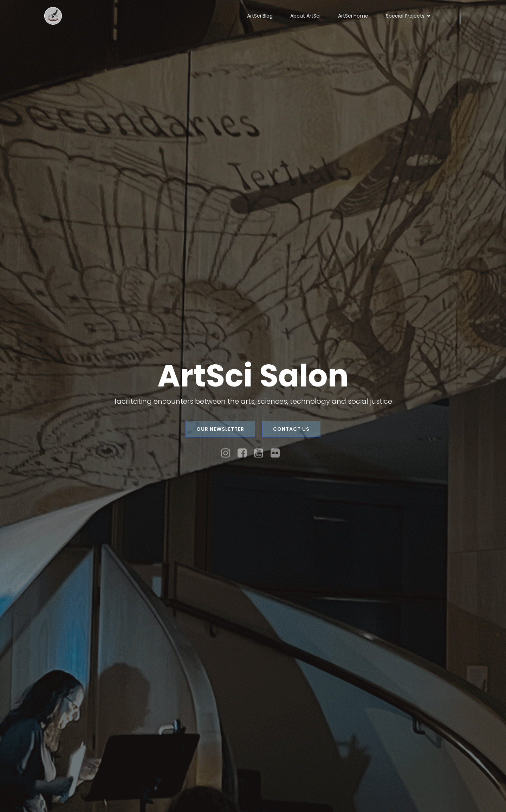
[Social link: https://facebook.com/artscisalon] (245, 453)
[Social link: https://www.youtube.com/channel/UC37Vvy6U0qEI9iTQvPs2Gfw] (261, 453)
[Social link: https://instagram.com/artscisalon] (228, 453)
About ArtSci (305, 16)
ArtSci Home (353, 16)
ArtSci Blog (260, 16)
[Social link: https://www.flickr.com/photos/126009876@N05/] (278, 453)
